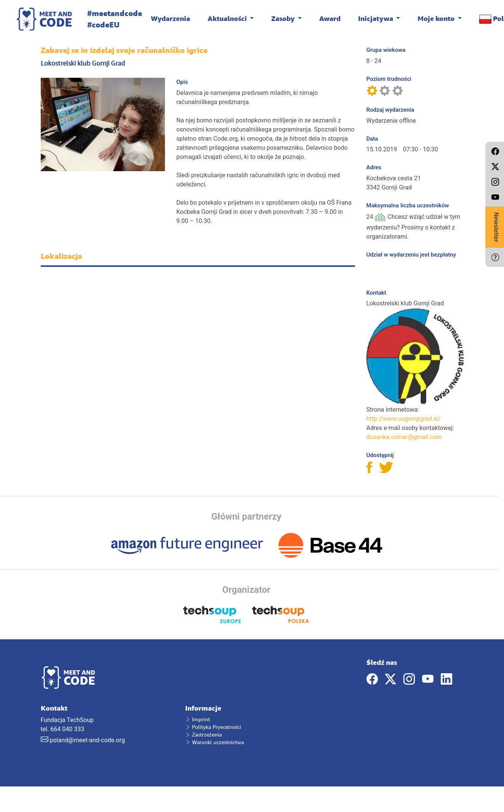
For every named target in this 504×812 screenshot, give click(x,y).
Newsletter (496, 227)
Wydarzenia (170, 18)
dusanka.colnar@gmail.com (404, 437)
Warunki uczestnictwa (214, 742)
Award (330, 18)
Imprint (198, 719)
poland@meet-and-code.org (87, 740)
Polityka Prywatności (213, 727)
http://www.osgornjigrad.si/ (404, 419)
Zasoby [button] (284, 18)
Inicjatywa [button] (376, 18)
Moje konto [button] (437, 18)
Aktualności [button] (228, 18)
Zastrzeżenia (203, 734)
